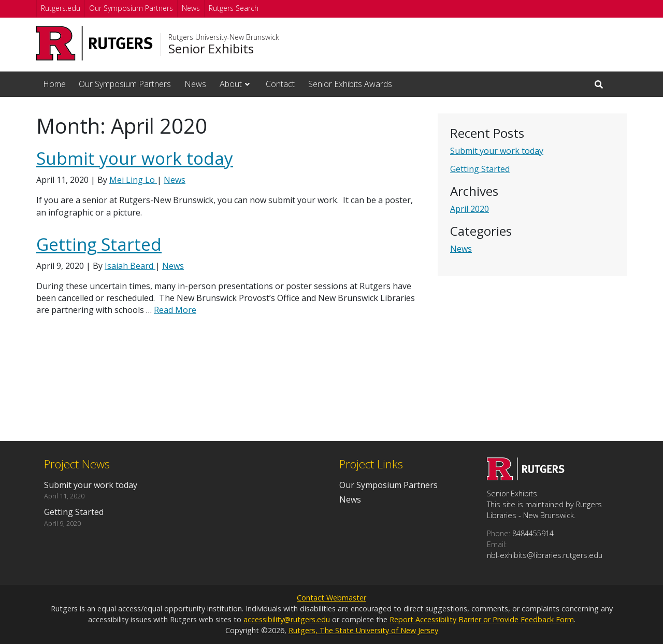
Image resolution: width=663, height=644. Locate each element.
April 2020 (470, 209)
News (191, 8)
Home (54, 84)
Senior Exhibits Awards (350, 84)
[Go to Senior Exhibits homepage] (526, 477)
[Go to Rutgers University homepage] (95, 43)
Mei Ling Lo (133, 180)
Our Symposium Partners (131, 8)
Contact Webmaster (331, 598)
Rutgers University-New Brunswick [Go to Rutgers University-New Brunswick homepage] (224, 37)
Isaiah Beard (130, 266)
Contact (280, 84)
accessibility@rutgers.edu (287, 619)
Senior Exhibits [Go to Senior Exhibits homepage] (211, 49)
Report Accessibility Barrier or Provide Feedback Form (482, 619)
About (231, 84)
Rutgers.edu (61, 8)
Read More (175, 310)
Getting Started (480, 169)
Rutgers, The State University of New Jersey (363, 630)
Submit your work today (497, 151)
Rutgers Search (234, 8)
